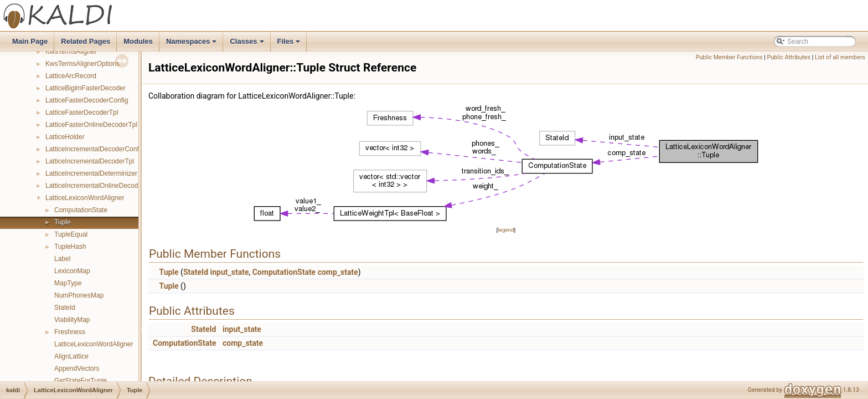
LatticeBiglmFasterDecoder (86, 88)
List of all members (840, 57)
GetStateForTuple (81, 381)
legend (506, 230)
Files (290, 44)
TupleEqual (71, 234)
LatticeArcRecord (71, 76)
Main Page (30, 41)
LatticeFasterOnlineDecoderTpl (91, 125)
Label (62, 259)
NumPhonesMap (79, 295)
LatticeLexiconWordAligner (85, 198)
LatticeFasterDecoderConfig (87, 100)
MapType (68, 283)
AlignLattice (71, 356)
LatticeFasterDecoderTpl (82, 112)
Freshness (70, 332)
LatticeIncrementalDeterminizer (91, 173)
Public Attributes (789, 57)
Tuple (63, 222)
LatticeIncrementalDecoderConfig (95, 149)
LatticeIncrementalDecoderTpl (90, 161)
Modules (138, 41)
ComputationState (81, 210)
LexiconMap (72, 271)
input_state (230, 272)
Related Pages (86, 41)
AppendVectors (77, 369)
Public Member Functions (729, 57)
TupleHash (70, 247)
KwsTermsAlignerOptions (82, 64)
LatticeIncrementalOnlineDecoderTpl (99, 186)
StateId (65, 308)
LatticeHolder (65, 137)
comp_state (338, 272)
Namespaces (192, 44)
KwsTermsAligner (71, 52)
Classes (247, 44)
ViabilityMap (72, 320)
